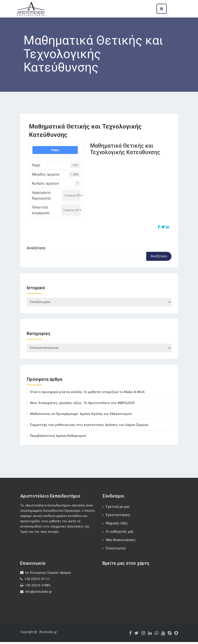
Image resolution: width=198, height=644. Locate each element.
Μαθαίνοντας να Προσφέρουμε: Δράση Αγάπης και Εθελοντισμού (81, 416)
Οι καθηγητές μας (120, 534)
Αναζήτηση (36, 248)
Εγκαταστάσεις (118, 517)
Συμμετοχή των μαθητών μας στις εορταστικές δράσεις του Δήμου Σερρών (89, 427)
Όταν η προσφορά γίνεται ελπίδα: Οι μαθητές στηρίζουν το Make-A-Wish (87, 394)
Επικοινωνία (116, 550)
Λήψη (55, 150)
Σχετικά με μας (118, 509)
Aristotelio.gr (48, 634)
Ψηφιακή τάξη (117, 525)
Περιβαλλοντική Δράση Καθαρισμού (58, 438)
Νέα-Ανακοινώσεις (121, 542)
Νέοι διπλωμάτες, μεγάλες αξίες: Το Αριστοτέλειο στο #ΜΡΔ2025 (82, 405)
